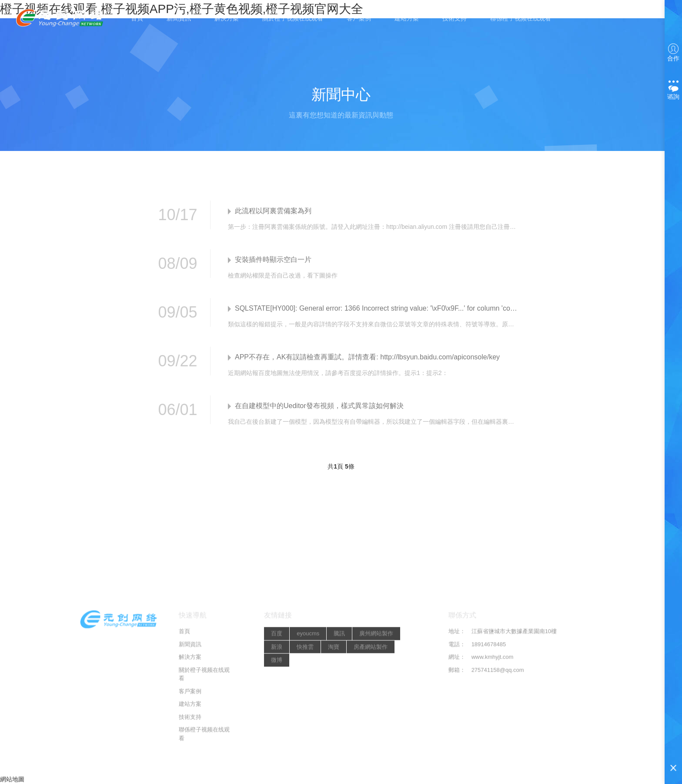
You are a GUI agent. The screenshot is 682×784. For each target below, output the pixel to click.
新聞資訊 (179, 18)
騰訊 (339, 744)
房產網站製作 (371, 758)
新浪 (277, 758)
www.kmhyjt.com (493, 768)
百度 (277, 744)
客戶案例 (359, 18)
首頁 (137, 18)
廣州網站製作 (376, 744)
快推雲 (305, 758)
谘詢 (673, 89)
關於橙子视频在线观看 (293, 18)
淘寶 (334, 758)
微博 (277, 771)
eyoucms (308, 744)
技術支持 (455, 18)
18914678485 (489, 755)
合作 (673, 53)
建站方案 (407, 18)
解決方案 (227, 18)
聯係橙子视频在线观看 (521, 18)
